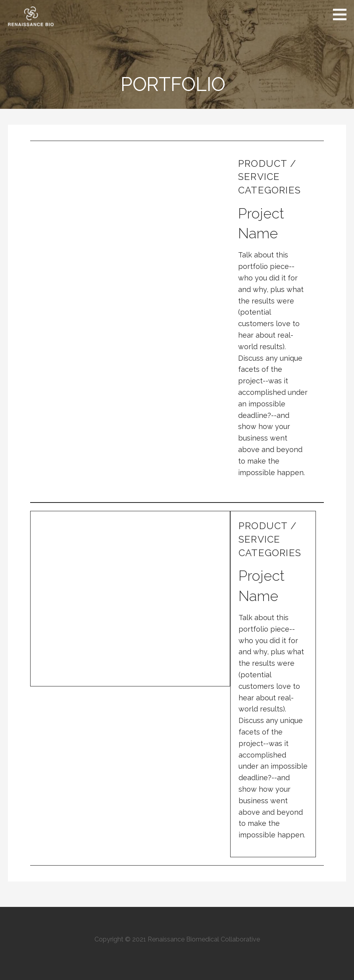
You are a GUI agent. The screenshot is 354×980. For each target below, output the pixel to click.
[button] (342, 14)
